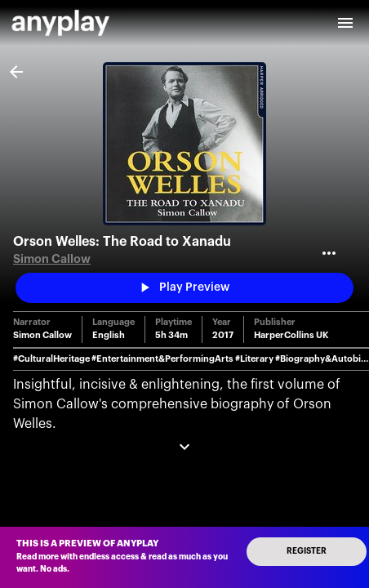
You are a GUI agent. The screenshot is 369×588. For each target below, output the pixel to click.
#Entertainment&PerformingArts (162, 359)
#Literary (254, 359)
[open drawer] (345, 23)
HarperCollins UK (291, 335)
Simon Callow (52, 259)
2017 (223, 335)
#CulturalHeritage (51, 359)
